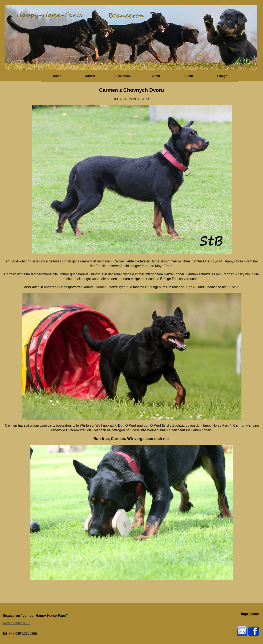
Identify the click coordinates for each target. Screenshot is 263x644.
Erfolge (222, 76)
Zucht (156, 76)
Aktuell (90, 76)
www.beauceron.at (16, 623)
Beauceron (123, 76)
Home (57, 76)
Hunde (189, 76)
